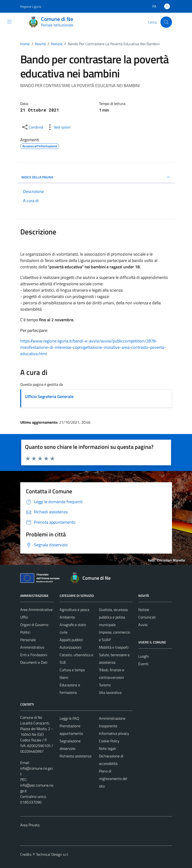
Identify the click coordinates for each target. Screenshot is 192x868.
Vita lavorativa (110, 692)
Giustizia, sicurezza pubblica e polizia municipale (113, 617)
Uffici (24, 617)
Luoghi (143, 656)
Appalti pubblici (71, 640)
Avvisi (143, 625)
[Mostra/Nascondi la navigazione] (9, 22)
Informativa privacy (114, 733)
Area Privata (30, 825)
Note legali (107, 748)
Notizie (144, 610)
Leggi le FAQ (69, 718)
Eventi (143, 664)
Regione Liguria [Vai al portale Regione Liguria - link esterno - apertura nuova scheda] (31, 6)
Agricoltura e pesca (74, 610)
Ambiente (67, 617)
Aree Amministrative (36, 610)
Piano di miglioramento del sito (113, 779)
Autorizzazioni (70, 647)
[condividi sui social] (32, 127)
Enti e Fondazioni (34, 655)
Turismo (105, 685)
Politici (25, 632)
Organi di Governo (34, 625)
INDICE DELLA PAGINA (96, 177)
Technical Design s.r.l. (52, 854)
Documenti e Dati (34, 662)
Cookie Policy (109, 741)
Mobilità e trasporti (114, 647)
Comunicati (147, 617)
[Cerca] (166, 22)
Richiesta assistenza (76, 756)
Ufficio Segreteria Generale (49, 396)
